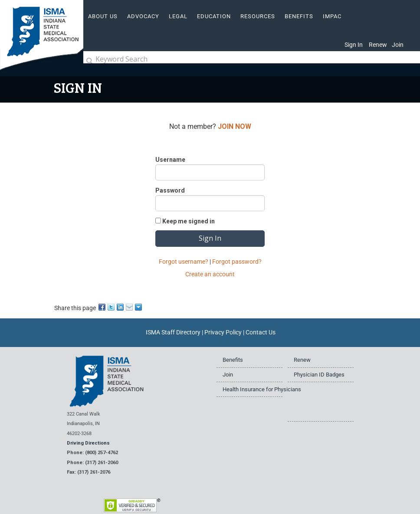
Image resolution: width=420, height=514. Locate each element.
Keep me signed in (189, 221)
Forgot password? (237, 262)
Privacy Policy (223, 332)
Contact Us (261, 332)
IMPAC (332, 16)
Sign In (354, 45)
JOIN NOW (235, 126)
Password (170, 190)
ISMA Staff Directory (173, 332)
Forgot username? (184, 262)
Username (170, 160)
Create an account (210, 274)
